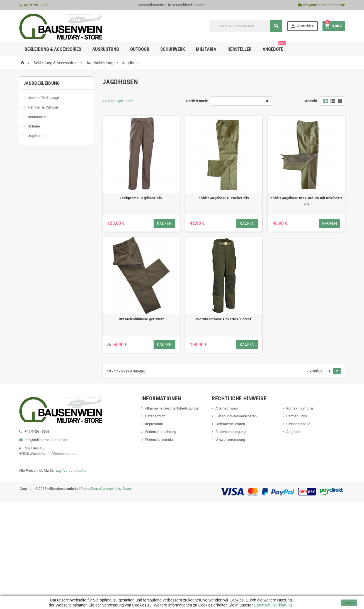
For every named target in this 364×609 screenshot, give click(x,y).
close (349, 603)
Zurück (314, 371)
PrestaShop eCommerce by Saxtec (106, 489)
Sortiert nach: (197, 101)
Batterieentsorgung (230, 432)
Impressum (154, 424)
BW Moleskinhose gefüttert (141, 319)
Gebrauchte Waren (230, 424)
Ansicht (311, 101)
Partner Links (297, 416)
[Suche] (246, 26)
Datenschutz (155, 416)
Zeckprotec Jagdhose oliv (141, 198)
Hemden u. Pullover (43, 107)
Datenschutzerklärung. (273, 605)
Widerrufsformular (159, 440)
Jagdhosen (37, 136)
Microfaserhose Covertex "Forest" (224, 319)
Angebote (274, 47)
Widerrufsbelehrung (161, 432)
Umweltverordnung (230, 440)
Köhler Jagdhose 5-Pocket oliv (224, 198)
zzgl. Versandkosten (71, 470)
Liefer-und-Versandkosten (236, 416)
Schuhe (34, 126)
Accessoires (38, 117)
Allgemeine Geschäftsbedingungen (173, 408)
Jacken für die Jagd (43, 98)
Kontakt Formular (300, 408)
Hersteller (239, 49)
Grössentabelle (298, 424)
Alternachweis (227, 408)
